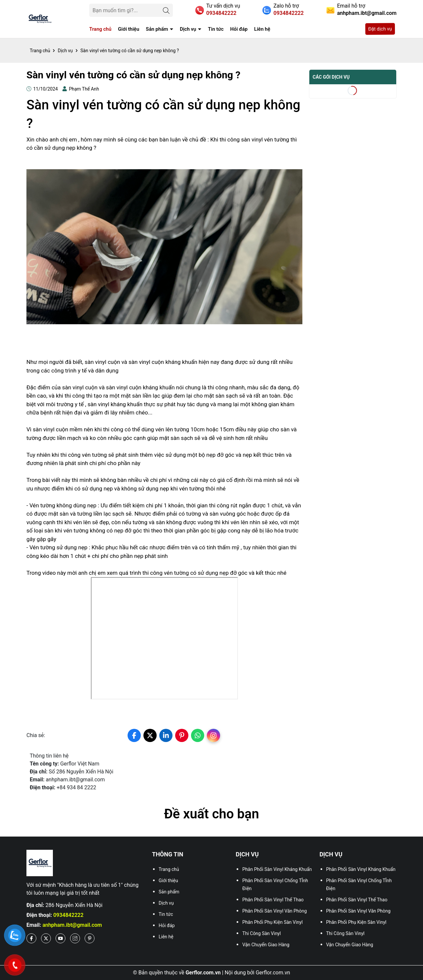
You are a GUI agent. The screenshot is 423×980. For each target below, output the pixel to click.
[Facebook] (31, 938)
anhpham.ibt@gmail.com (72, 925)
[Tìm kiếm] (166, 10)
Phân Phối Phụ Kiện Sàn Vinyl (272, 922)
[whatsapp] (198, 735)
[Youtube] (60, 938)
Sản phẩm (157, 29)
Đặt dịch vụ (380, 29)
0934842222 (68, 915)
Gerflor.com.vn (273, 973)
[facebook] (134, 735)
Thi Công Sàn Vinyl (261, 933)
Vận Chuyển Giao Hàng (266, 945)
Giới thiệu (129, 29)
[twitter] (150, 735)
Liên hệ (262, 29)
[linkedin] (166, 735)
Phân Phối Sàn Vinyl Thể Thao (273, 900)
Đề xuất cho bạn (211, 814)
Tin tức (216, 29)
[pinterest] (182, 735)
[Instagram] (75, 938)
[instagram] (213, 735)
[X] (46, 938)
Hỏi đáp (239, 29)
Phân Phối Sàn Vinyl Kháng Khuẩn (277, 869)
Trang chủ (100, 29)
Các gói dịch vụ (331, 77)
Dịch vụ (189, 29)
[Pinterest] (90, 938)
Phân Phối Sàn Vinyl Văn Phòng (274, 911)
